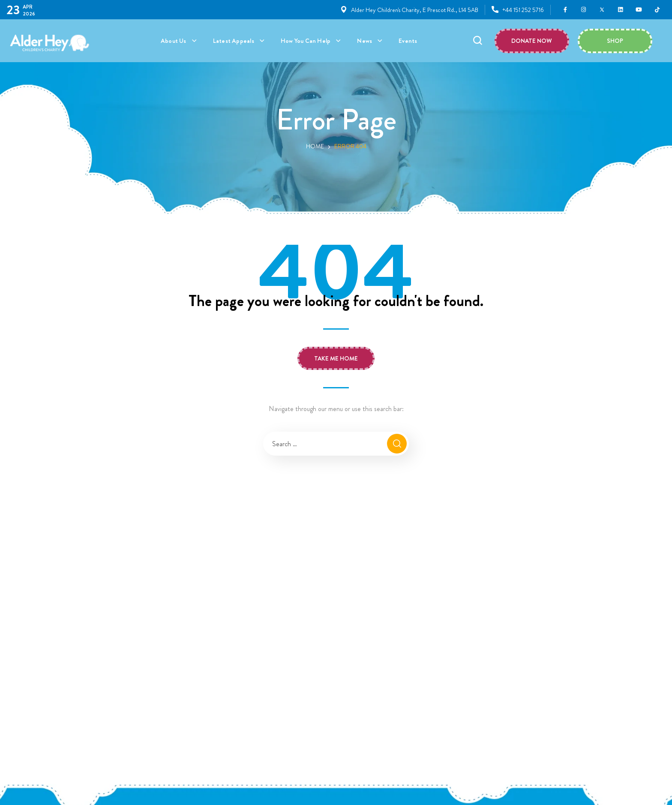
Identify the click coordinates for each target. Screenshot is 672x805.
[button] (477, 41)
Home (315, 146)
